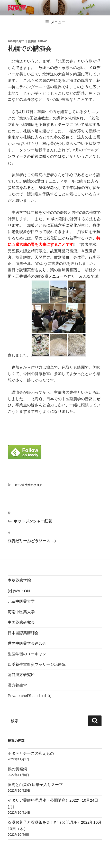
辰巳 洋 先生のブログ (28, 485)
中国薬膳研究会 (21, 622)
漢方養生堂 (17, 685)
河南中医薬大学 (21, 612)
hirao (43, 41)
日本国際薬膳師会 (23, 633)
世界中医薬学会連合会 (27, 643)
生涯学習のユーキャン (27, 654)
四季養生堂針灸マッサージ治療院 (37, 664)
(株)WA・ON (19, 591)
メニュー (55, 22)
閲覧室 (17, 8)
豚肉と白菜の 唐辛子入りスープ (35, 785)
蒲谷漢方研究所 (21, 675)
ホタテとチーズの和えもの (31, 753)
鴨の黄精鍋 (17, 769)
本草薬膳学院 (19, 580)
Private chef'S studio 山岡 (30, 696)
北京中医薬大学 (21, 601)
